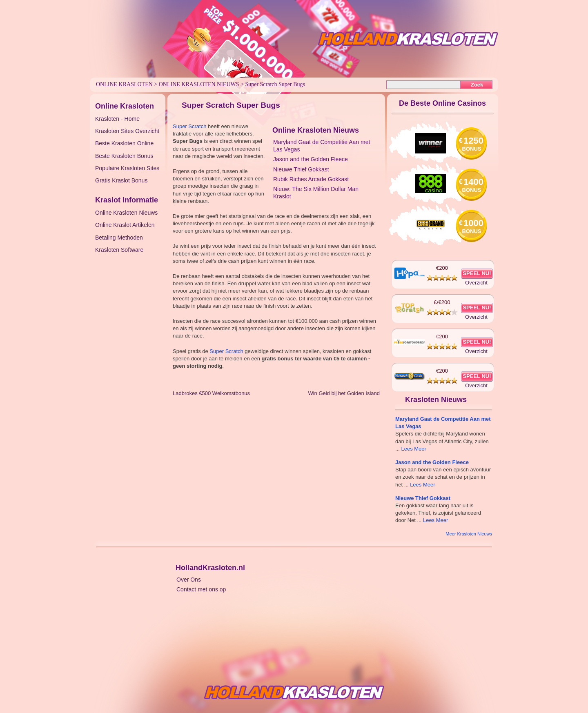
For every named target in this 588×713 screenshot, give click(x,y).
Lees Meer (413, 449)
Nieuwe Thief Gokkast (301, 169)
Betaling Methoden (119, 238)
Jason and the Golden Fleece (311, 159)
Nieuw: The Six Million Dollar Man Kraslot (316, 193)
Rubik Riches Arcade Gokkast (311, 179)
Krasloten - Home (117, 119)
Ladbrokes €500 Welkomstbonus (211, 393)
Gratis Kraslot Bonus (121, 180)
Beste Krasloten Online (124, 143)
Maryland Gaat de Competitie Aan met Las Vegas (322, 146)
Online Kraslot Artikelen (125, 225)
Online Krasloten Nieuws (199, 84)
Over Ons (189, 580)
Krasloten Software (119, 250)
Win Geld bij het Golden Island (344, 393)
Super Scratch (189, 126)
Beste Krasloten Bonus (124, 156)
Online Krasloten (124, 84)
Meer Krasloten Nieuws (469, 534)
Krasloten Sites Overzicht (127, 131)
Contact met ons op (201, 589)
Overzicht (476, 283)
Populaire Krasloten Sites (127, 168)
